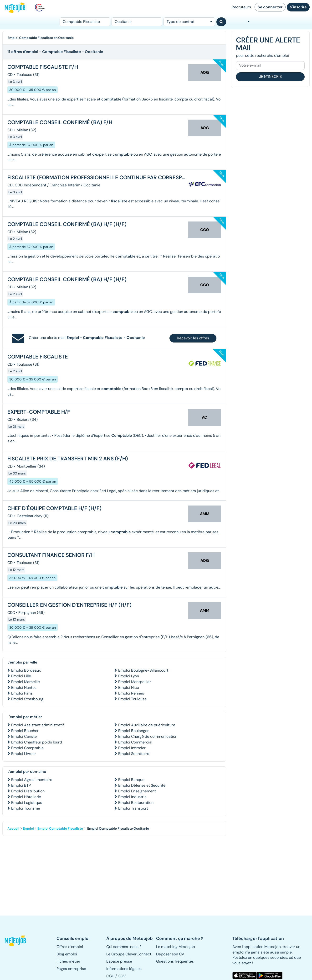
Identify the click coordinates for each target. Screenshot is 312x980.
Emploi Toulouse (132, 699)
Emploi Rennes (131, 693)
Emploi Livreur (24, 754)
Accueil (13, 828)
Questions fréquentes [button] (175, 961)
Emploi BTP (21, 785)
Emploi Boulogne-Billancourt (143, 670)
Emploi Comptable (27, 748)
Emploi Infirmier (132, 748)
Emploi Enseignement (137, 791)
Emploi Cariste (24, 736)
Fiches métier (68, 961)
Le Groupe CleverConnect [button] (129, 954)
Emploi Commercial (135, 742)
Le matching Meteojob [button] (176, 947)
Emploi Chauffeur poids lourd (37, 742)
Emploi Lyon (129, 676)
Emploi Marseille (26, 682)
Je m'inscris (270, 76)
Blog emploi (67, 954)
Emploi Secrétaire (134, 754)
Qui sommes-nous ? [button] (124, 947)
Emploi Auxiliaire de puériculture (147, 725)
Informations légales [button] (124, 969)
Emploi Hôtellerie (26, 797)
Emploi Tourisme (26, 808)
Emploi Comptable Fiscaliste (60, 828)
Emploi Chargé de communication (148, 736)
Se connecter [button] (270, 7)
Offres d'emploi (70, 947)
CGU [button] (110, 976)
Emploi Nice (129, 688)
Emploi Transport (133, 808)
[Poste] (85, 22)
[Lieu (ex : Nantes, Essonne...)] (137, 22)
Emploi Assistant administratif (38, 725)
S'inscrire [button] (298, 7)
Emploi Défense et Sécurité (142, 785)
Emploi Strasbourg (27, 699)
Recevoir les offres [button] (193, 338)
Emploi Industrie (132, 797)
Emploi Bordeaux (26, 670)
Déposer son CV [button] (170, 954)
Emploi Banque (131, 780)
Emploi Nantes (24, 688)
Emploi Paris (22, 693)
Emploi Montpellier (135, 682)
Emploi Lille (21, 676)
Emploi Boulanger (133, 731)
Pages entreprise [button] (71, 969)
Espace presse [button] (119, 961)
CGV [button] (122, 976)
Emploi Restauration (136, 803)
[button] (16, 940)
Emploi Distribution (28, 791)
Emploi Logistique (27, 803)
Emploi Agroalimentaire (32, 780)
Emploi (28, 828)
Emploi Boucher (25, 731)
